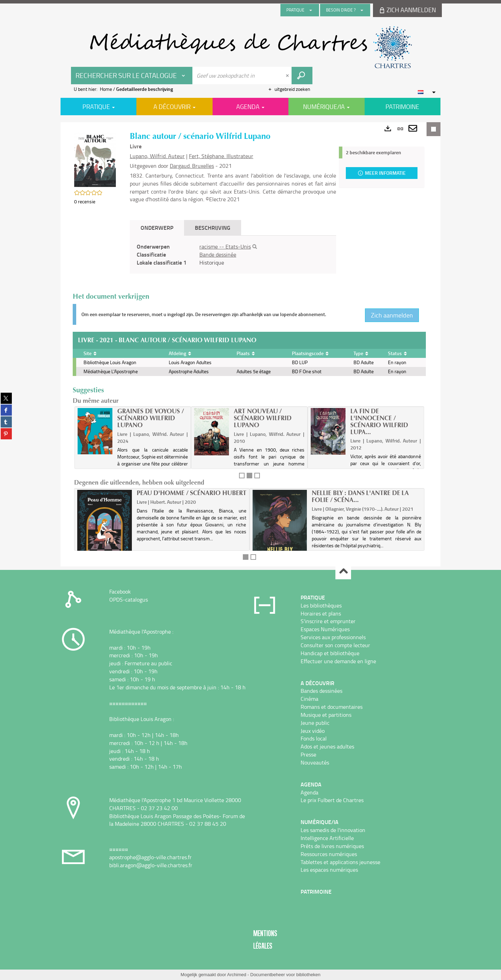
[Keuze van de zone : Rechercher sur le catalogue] (132, 76)
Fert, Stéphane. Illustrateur (221, 156)
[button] (95, 158)
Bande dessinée (218, 254)
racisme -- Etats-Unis (225, 246)
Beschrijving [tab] (213, 228)
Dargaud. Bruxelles (192, 166)
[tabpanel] (233, 255)
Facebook (120, 591)
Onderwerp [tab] (157, 228)
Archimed (237, 975)
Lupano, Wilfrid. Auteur (157, 156)
